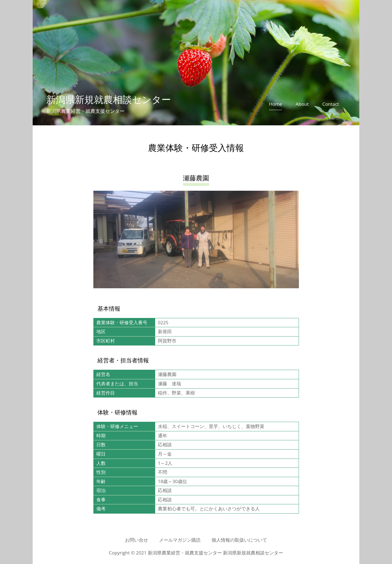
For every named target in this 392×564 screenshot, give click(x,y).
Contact (331, 104)
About (302, 104)
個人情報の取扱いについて (239, 540)
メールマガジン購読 (180, 540)
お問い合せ (137, 540)
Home (275, 104)
